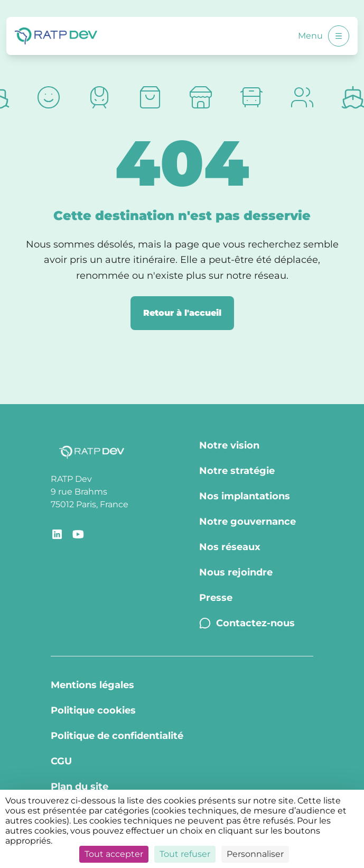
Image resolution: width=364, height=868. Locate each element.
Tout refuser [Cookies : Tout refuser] (185, 854)
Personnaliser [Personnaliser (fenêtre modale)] (255, 854)
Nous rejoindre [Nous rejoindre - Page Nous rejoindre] (236, 572)
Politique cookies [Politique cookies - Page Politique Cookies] (93, 710)
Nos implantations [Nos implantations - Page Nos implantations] (245, 496)
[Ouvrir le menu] (339, 36)
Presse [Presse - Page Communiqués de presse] (216, 598)
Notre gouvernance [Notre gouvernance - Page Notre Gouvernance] (248, 522)
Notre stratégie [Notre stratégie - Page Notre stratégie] (237, 471)
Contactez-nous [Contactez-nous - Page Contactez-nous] (247, 623)
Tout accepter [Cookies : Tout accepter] (114, 854)
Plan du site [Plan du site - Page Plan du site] (80, 787)
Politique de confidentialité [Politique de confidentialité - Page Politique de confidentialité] (117, 736)
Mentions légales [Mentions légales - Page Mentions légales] (92, 685)
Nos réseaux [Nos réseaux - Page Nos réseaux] (230, 547)
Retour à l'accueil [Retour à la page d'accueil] (182, 313)
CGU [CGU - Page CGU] (61, 761)
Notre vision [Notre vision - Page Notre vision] (229, 445)
